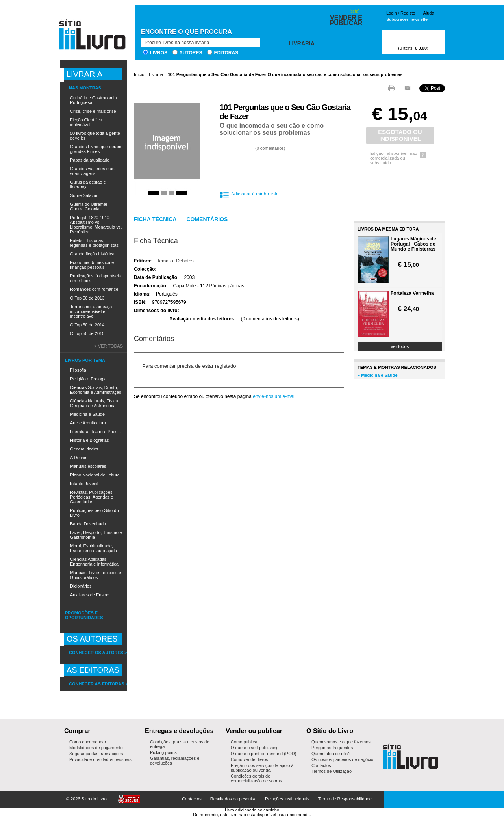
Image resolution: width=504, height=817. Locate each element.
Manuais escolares (88, 466)
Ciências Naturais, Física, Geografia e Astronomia (95, 403)
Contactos (321, 765)
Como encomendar (88, 742)
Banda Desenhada (88, 524)
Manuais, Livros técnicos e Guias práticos (96, 575)
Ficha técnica (155, 219)
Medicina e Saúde (87, 414)
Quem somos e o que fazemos (341, 742)
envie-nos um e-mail (274, 396)
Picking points (163, 752)
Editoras (226, 53)
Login (392, 13)
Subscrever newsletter (408, 19)
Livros (158, 53)
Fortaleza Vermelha (412, 293)
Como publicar (245, 742)
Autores (191, 53)
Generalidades (84, 449)
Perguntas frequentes (332, 748)
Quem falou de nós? (331, 754)
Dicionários (81, 586)
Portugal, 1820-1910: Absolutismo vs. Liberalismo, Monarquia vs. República (96, 225)
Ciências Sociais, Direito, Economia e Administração (96, 390)
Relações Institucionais (287, 799)
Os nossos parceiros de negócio (342, 759)
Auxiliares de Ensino (90, 595)
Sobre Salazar (84, 195)
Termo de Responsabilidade (345, 799)
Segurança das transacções (96, 754)
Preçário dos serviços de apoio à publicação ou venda (262, 768)
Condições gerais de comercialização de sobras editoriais (256, 781)
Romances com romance (94, 289)
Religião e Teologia (88, 379)
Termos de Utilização (332, 771)
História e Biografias (89, 440)
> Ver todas (108, 346)
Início (139, 74)
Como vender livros (249, 759)
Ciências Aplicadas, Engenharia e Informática (94, 562)
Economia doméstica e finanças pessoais (92, 265)
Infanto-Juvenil (84, 484)
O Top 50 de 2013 (87, 298)
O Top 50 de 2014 (87, 325)
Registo (408, 13)
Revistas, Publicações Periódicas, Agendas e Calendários (92, 497)
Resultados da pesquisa (233, 799)
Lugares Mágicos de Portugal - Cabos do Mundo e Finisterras (413, 244)
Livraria (156, 74)
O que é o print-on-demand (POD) (263, 754)
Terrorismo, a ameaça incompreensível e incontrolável (91, 311)
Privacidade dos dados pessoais (100, 759)
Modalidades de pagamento (96, 748)
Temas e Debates (175, 261)
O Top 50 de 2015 (87, 333)
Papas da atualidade (90, 160)
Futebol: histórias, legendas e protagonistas (94, 243)
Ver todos (400, 346)
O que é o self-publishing (255, 748)
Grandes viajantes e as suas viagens (92, 171)
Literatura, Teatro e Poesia (95, 432)
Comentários (207, 219)
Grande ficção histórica (92, 254)
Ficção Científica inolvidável (86, 122)
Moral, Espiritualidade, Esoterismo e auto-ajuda (94, 548)
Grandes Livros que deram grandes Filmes (96, 149)
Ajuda (428, 13)
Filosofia (78, 370)
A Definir (78, 458)
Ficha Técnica (156, 241)
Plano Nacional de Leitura (95, 475)
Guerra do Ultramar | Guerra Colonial (90, 207)
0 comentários (270, 148)
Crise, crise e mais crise (93, 111)
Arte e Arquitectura (88, 423)
